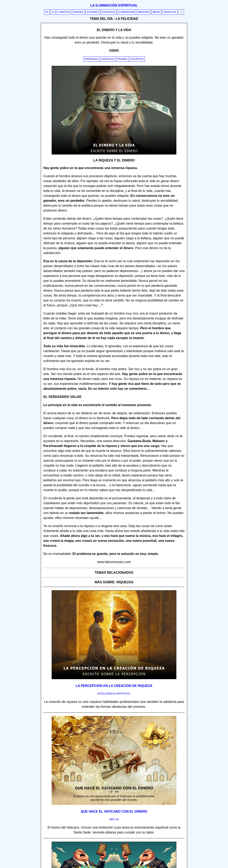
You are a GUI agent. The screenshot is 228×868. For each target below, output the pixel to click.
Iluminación (126, 12)
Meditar (144, 12)
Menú (156, 12)
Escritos (108, 12)
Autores (93, 12)
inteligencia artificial (114, 694)
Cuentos (64, 12)
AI (53, 12)
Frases (78, 12)
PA (47, 12)
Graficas (108, 59)
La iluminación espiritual (114, 5)
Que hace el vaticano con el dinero (114, 811)
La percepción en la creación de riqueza (114, 686)
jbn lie (114, 819)
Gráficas (170, 12)
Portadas (91, 59)
